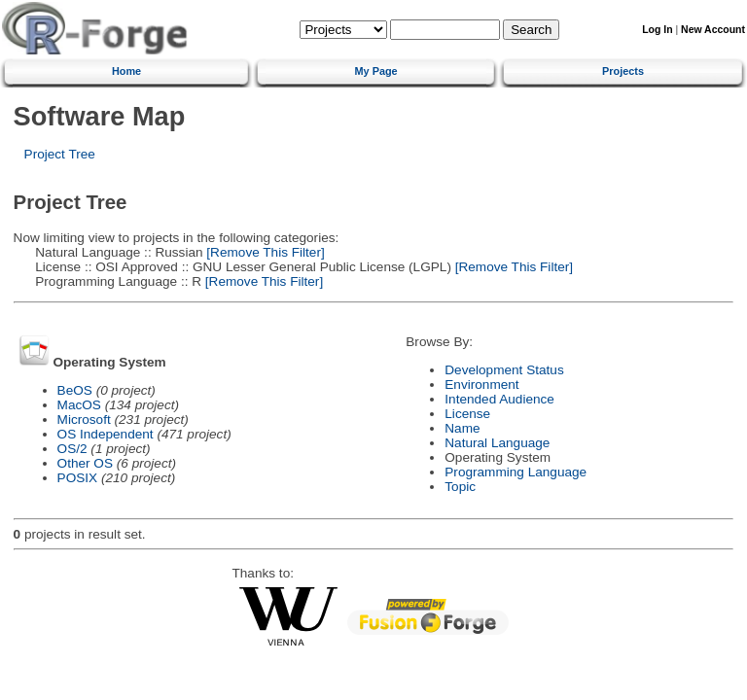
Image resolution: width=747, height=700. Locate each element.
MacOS (79, 405)
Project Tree (60, 154)
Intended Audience (499, 399)
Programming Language (516, 472)
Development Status (504, 370)
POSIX (78, 478)
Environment (481, 385)
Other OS (85, 463)
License (467, 414)
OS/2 (72, 449)
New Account (713, 30)
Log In (657, 30)
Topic (460, 487)
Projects (623, 71)
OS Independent (106, 434)
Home (126, 71)
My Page (376, 71)
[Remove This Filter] (264, 252)
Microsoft (84, 420)
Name (462, 428)
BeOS (75, 390)
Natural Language (497, 443)
